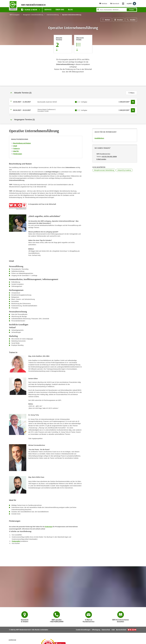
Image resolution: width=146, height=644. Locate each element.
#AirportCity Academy (124, 170)
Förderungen (18, 154)
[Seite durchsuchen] (117, 10)
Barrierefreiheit (121, 630)
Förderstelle (16, 541)
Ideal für (16, 151)
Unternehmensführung (53, 15)
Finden (132, 10)
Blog (70, 10)
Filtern (131, 93)
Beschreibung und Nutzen (22, 143)
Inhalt (15, 146)
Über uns (60, 10)
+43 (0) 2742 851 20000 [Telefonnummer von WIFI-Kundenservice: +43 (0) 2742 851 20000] (109, 157)
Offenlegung (96, 630)
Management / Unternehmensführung (33, 15)
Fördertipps (49, 527)
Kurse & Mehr (29, 10)
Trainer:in (16, 149)
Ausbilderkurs (99, 138)
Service (48, 10)
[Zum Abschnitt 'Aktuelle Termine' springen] (63, 44)
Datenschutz (106, 630)
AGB (113, 630)
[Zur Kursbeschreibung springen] (83, 44)
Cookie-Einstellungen (83, 630)
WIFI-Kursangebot (15, 15)
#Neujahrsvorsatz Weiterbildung (104, 170)
